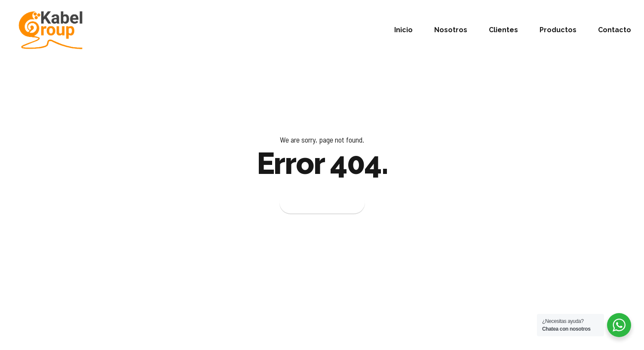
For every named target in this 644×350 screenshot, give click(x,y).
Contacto (615, 30)
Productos (558, 30)
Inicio (403, 30)
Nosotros (451, 30)
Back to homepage (322, 203)
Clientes (503, 30)
